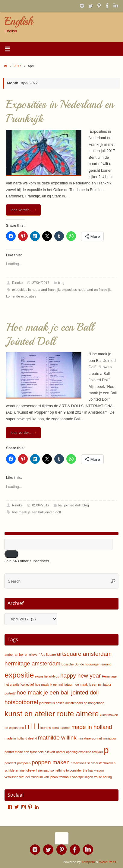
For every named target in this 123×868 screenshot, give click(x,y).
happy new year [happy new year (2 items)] (80, 676)
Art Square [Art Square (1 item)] (48, 655)
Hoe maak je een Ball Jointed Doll (50, 334)
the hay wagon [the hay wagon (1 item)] (93, 770)
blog (61, 283)
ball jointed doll (69, 505)
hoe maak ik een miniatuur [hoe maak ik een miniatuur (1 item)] (54, 684)
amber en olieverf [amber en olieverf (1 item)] (27, 655)
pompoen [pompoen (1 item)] (24, 763)
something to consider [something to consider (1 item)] (66, 770)
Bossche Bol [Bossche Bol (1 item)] (70, 664)
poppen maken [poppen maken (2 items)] (51, 762)
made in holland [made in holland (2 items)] (92, 727)
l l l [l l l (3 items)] (35, 726)
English (19, 21)
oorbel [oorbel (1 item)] (61, 752)
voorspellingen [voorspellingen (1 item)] (83, 777)
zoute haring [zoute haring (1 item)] (103, 777)
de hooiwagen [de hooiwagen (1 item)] (90, 664)
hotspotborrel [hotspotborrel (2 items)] (21, 702)
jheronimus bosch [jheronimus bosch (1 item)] (52, 703)
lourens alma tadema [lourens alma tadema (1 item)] (55, 728)
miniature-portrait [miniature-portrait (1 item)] (90, 738)
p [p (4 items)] (106, 750)
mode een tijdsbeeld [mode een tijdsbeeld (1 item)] (29, 752)
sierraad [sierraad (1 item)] (44, 770)
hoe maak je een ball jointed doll (36, 512)
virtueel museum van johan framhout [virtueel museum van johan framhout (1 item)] (45, 777)
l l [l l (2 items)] (27, 727)
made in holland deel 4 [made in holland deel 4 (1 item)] (21, 738)
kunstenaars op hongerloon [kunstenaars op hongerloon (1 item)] (85, 703)
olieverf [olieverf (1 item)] (50, 752)
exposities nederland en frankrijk (86, 290)
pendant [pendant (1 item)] (10, 763)
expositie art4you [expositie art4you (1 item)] (47, 676)
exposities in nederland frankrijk (36, 290)
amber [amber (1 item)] (9, 655)
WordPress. (108, 862)
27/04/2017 (41, 283)
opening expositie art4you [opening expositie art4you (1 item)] (84, 752)
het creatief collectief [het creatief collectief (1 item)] (19, 684)
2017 (17, 66)
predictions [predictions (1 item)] (79, 763)
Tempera (88, 862)
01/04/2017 (41, 505)
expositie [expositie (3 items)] (19, 675)
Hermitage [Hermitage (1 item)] (109, 676)
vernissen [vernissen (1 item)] (11, 777)
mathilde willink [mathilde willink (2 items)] (57, 738)
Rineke (17, 283)
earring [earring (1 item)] (106, 664)
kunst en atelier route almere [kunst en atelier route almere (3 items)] (52, 714)
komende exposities (21, 296)
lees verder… (24, 210)
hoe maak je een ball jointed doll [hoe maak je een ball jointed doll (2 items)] (58, 692)
